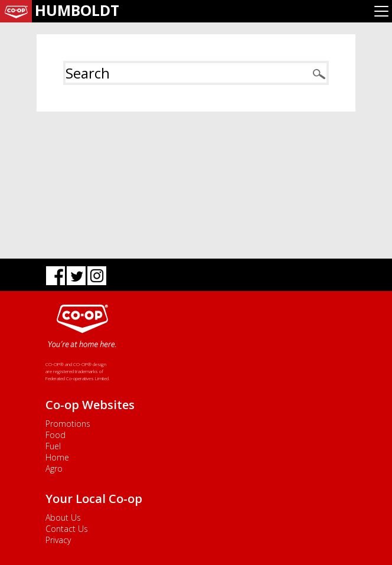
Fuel (53, 446)
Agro (54, 468)
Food (55, 435)
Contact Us (67, 529)
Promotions (68, 424)
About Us (63, 517)
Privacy (58, 540)
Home (57, 457)
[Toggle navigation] (381, 11)
